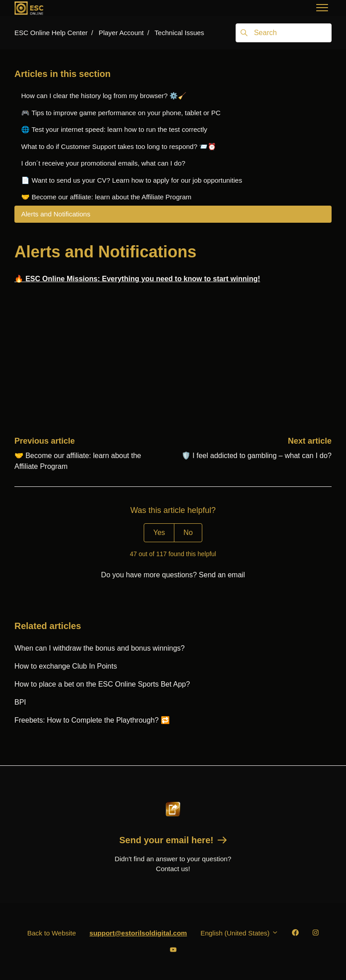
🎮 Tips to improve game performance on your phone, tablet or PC (121, 113)
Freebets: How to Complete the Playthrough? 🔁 (92, 720)
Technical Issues (179, 33)
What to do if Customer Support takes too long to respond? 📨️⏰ (119, 146)
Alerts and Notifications (56, 214)
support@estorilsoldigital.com (138, 933)
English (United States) (239, 933)
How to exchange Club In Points (66, 666)
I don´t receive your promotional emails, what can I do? (103, 163)
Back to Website (51, 933)
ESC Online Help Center (51, 33)
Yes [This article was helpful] (159, 533)
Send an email (222, 575)
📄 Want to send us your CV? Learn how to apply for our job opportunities (132, 180)
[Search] (284, 33)
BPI (20, 702)
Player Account (121, 33)
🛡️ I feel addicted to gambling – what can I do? (257, 456)
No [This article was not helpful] (188, 533)
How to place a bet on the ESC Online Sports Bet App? (102, 684)
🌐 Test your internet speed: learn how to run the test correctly (114, 129)
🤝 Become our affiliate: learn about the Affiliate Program (106, 197)
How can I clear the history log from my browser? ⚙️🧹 (104, 96)
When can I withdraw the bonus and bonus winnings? (100, 648)
